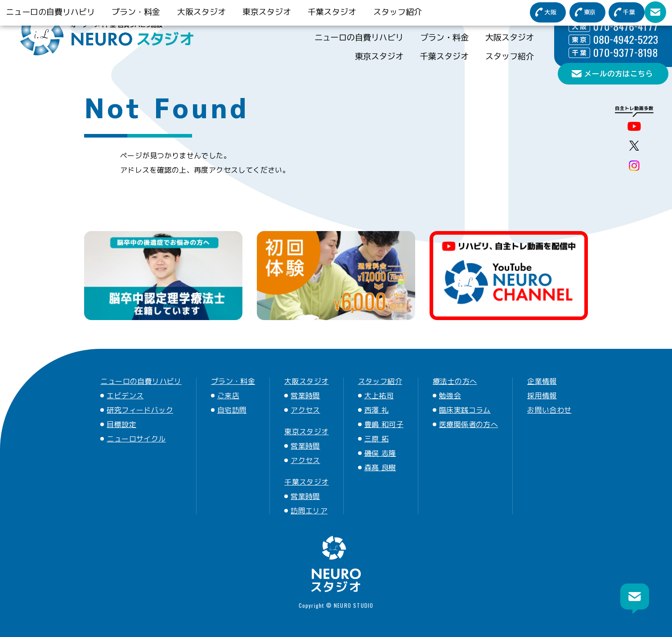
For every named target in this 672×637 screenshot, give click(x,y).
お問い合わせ (549, 410)
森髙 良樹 (380, 468)
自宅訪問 (232, 410)
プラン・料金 (444, 37)
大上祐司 (379, 396)
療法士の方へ (338, 14)
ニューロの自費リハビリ (359, 37)
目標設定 (121, 424)
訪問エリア (309, 511)
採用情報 (542, 396)
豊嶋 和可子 (384, 424)
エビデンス (125, 396)
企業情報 (542, 381)
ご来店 (228, 396)
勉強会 (450, 396)
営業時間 (305, 396)
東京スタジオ (379, 56)
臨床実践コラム (465, 410)
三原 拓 (377, 439)
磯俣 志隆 (380, 453)
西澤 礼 (377, 410)
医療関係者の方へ (412, 14)
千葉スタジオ (444, 56)
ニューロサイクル (136, 439)
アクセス (305, 410)
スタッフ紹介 (510, 56)
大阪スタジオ (510, 37)
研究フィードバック (140, 410)
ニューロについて (494, 14)
